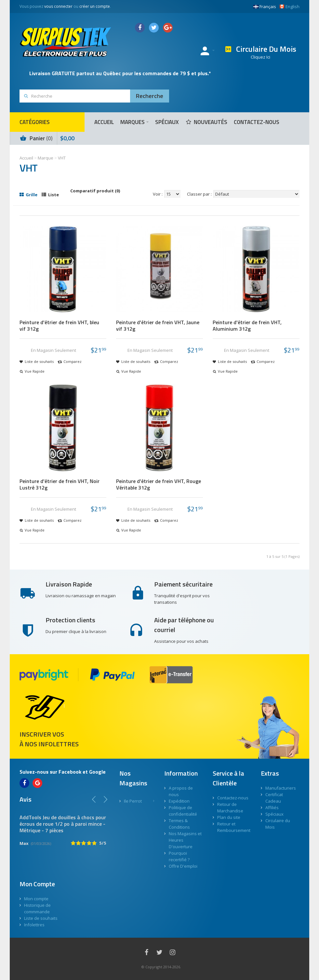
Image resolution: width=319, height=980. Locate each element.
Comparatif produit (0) (95, 191)
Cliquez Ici (260, 57)
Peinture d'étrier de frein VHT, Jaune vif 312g (158, 325)
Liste (50, 195)
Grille (28, 195)
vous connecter (58, 6)
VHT (62, 158)
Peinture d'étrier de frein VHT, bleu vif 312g (59, 325)
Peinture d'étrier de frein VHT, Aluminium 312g (247, 325)
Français (265, 7)
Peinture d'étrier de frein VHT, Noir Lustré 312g (60, 484)
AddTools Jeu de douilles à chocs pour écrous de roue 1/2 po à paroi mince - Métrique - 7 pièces (63, 824)
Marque (46, 158)
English (289, 7)
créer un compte (95, 6)
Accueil (26, 158)
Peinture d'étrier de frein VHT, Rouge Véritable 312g (159, 484)
